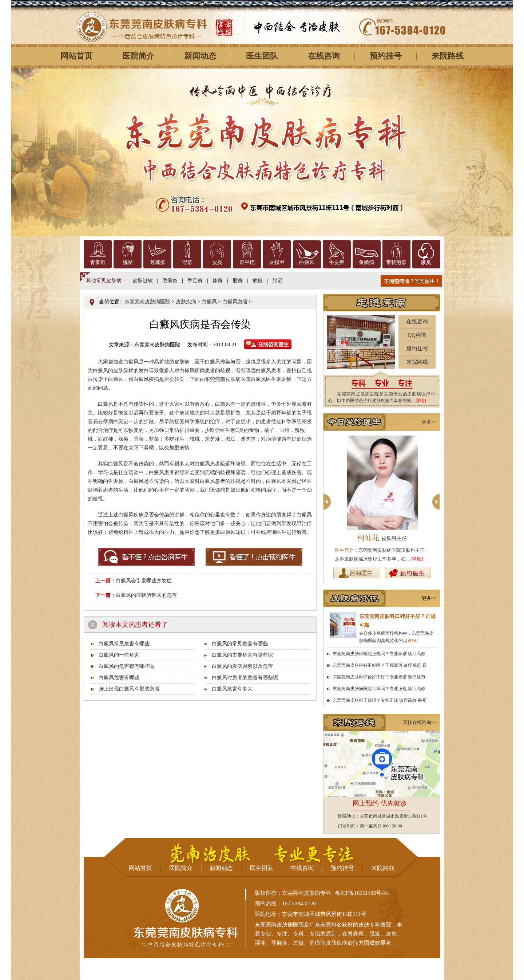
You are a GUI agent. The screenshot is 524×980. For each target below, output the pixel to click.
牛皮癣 (337, 262)
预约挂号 (386, 56)
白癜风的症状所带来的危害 (146, 595)
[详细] (417, 559)
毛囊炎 (170, 281)
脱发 (128, 262)
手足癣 (195, 281)
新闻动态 (200, 56)
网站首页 (76, 56)
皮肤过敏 (143, 281)
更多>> (429, 422)
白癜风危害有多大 (232, 689)
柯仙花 (382, 538)
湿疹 (187, 262)
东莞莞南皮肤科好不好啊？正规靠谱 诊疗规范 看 (380, 665)
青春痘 (98, 262)
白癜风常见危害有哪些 (124, 644)
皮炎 (217, 262)
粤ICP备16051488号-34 (362, 893)
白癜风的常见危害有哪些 (240, 644)
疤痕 (258, 281)
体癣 (218, 281)
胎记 (277, 281)
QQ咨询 (417, 335)
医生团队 (262, 56)
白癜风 (307, 262)
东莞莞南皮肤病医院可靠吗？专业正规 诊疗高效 (379, 689)
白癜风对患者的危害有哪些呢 (245, 678)
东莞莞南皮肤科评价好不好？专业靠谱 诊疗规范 (379, 677)
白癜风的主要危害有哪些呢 (242, 655)
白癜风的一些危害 (119, 655)
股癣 (238, 281)
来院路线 (448, 56)
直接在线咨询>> (420, 722)
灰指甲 (277, 262)
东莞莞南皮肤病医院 (147, 302)
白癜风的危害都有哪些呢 (127, 666)
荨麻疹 (158, 262)
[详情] (420, 401)
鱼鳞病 (366, 262)
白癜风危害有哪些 (119, 678)
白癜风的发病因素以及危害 (242, 666)
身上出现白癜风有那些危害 (129, 689)
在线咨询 (324, 56)
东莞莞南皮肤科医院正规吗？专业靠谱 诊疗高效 (379, 654)
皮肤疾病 (186, 302)
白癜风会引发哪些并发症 (144, 581)
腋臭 (426, 262)
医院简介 (138, 56)
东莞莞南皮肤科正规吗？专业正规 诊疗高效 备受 (380, 700)
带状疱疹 (396, 262)
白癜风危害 (235, 302)
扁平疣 (247, 262)
